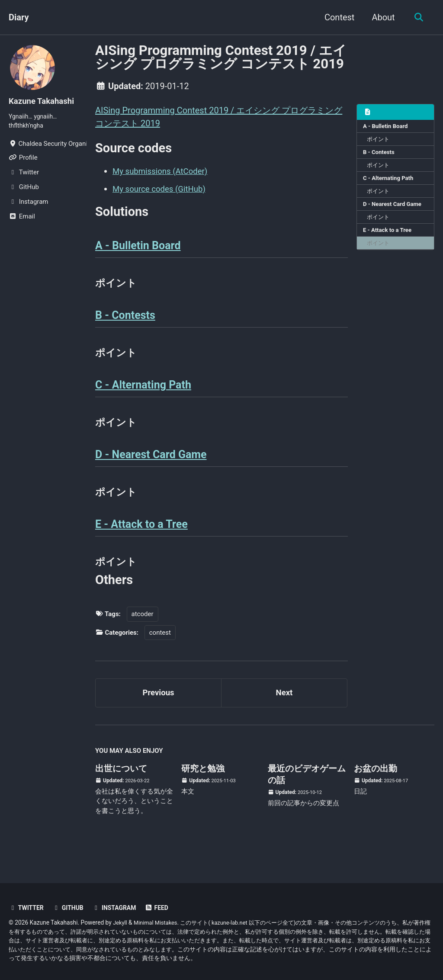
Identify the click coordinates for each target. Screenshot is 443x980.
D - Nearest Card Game (394, 209)
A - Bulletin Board (387, 127)
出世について (121, 784)
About (381, 17)
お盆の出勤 (376, 784)
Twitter (27, 908)
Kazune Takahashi (44, 101)
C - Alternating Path (390, 182)
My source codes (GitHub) (163, 190)
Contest (337, 17)
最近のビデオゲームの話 (307, 790)
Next (284, 707)
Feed (164, 908)
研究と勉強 (203, 784)
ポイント (380, 141)
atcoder (143, 627)
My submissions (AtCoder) (164, 172)
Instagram (119, 908)
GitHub (71, 908)
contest (160, 646)
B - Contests (380, 154)
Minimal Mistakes (158, 922)
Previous (159, 707)
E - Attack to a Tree (389, 237)
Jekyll (120, 922)
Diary (19, 17)
